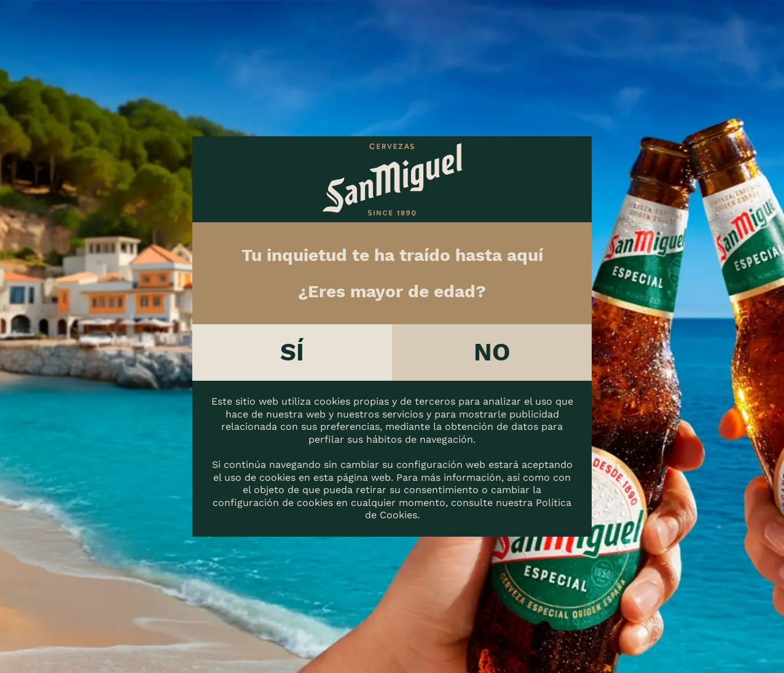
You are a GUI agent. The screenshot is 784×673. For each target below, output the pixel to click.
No (492, 352)
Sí (292, 352)
